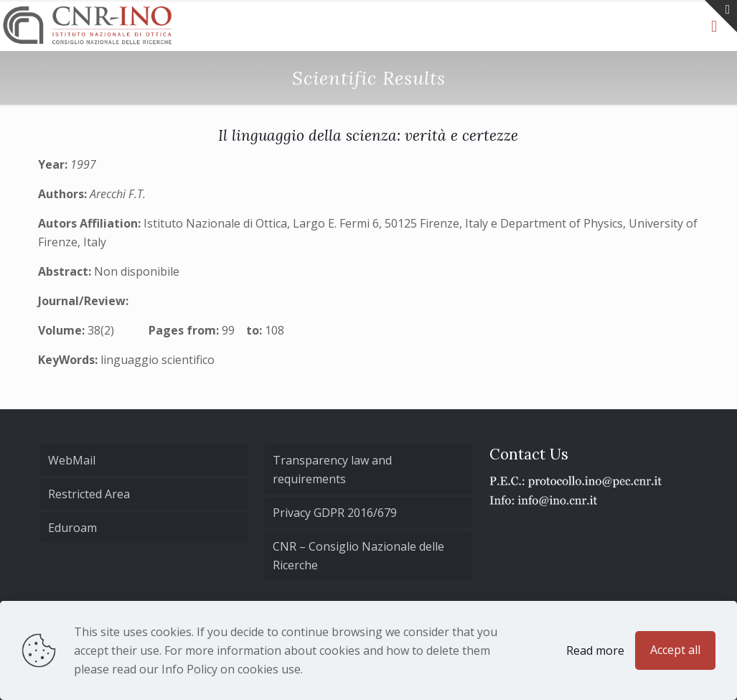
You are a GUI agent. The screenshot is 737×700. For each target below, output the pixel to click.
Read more (595, 650)
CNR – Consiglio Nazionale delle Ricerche (358, 556)
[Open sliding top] (721, 16)
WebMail (72, 460)
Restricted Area (89, 494)
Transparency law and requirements (332, 470)
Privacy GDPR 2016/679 (335, 513)
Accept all (675, 650)
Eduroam (72, 528)
